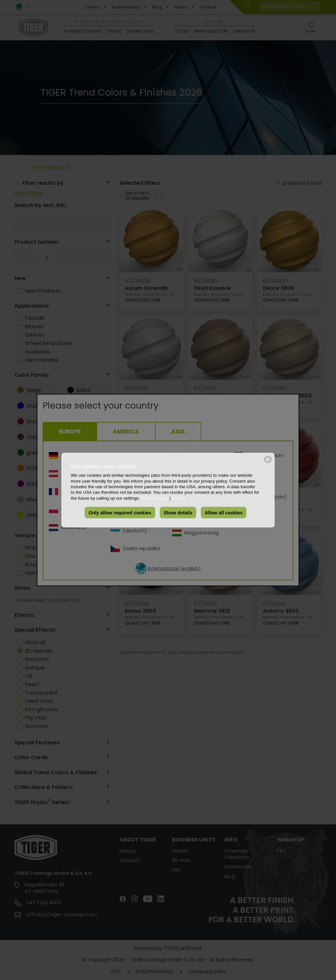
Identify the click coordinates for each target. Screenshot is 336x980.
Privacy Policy (155, 498)
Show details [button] (178, 512)
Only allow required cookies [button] (120, 512)
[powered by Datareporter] (268, 462)
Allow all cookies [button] (224, 512)
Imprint (179, 498)
